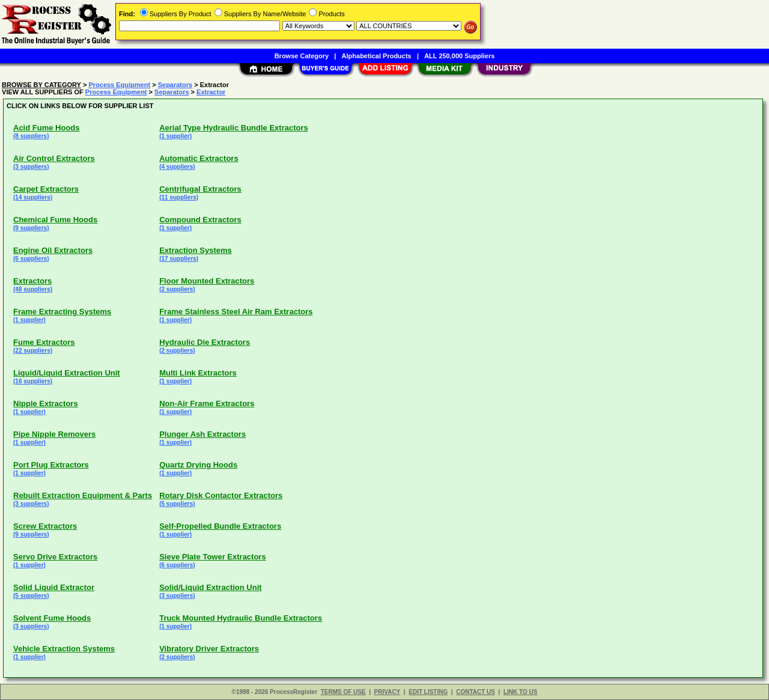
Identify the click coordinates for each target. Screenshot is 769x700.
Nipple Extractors (46, 403)
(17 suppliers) (179, 259)
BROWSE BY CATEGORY (41, 85)
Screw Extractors (45, 526)
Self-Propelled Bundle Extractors (220, 526)
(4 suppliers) (177, 167)
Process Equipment (119, 85)
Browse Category (302, 56)
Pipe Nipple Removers (54, 434)
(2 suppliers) (177, 289)
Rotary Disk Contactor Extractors (221, 495)
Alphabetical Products (377, 56)
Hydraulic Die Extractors (205, 342)
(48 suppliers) (33, 289)
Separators (175, 85)
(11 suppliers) (179, 197)
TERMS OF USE (343, 692)
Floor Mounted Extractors (207, 281)
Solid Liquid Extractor (54, 587)
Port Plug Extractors (51, 465)
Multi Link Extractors (198, 373)
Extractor (211, 92)
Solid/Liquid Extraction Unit (210, 587)
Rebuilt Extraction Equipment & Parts (83, 495)
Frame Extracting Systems (62, 312)
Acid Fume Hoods (47, 128)
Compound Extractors (200, 220)
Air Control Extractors (54, 158)
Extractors (32, 281)
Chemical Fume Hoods (55, 220)
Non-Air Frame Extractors (207, 403)
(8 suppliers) (31, 136)
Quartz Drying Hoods (198, 465)
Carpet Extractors (46, 189)
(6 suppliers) (31, 259)
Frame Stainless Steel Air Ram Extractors (236, 312)
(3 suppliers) (31, 167)
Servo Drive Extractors (55, 557)
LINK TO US (520, 692)
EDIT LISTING (428, 692)
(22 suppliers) (33, 351)
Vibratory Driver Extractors (209, 649)
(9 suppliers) (31, 228)
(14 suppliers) (33, 197)
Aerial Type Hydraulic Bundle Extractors (234, 128)
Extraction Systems (196, 250)
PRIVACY (388, 692)
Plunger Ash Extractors (202, 434)
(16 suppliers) (33, 381)
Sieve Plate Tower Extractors (213, 557)
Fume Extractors (44, 342)
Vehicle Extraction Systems (64, 649)
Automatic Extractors (199, 158)
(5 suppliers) (177, 504)
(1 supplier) (175, 136)
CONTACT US (476, 692)
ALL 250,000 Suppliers (459, 56)
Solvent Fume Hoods (52, 618)
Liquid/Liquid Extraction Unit (67, 373)
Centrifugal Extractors (200, 189)
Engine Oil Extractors (53, 250)
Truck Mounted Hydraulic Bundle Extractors (241, 618)
